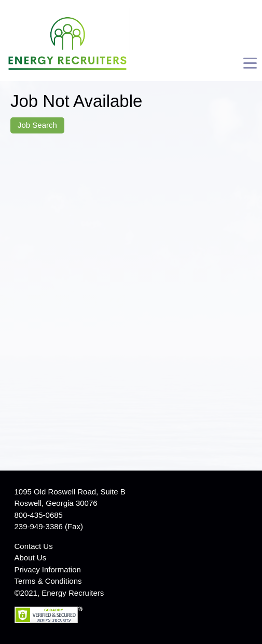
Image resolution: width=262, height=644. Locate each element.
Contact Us (34, 546)
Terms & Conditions (48, 581)
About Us (31, 558)
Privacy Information (48, 569)
